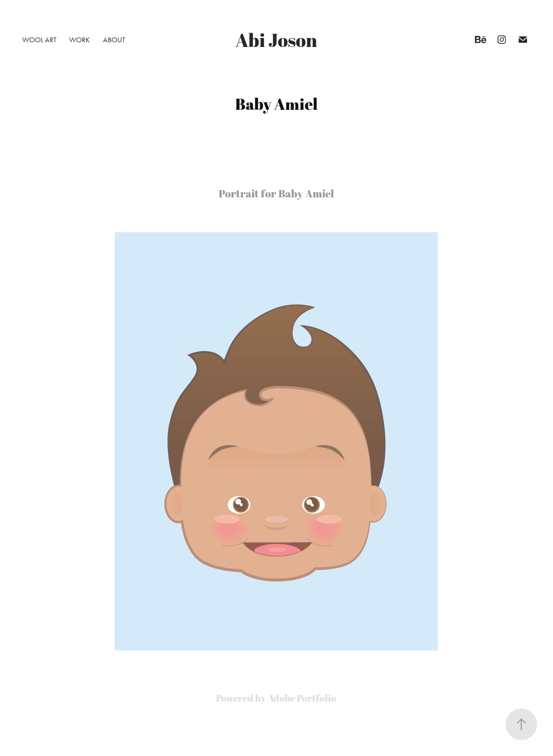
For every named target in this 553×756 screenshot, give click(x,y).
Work (79, 40)
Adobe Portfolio (302, 698)
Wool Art (39, 40)
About (114, 40)
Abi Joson (276, 40)
